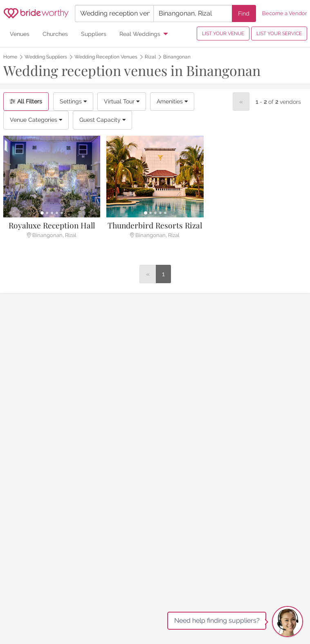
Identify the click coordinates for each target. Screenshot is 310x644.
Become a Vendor (285, 13)
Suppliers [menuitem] (94, 34)
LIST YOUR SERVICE (279, 34)
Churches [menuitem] (55, 34)
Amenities (172, 101)
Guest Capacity (102, 120)
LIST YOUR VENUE (223, 34)
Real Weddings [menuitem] (140, 34)
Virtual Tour (122, 101)
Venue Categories (36, 120)
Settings (73, 101)
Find (244, 13)
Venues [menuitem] (20, 34)
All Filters (26, 101)
